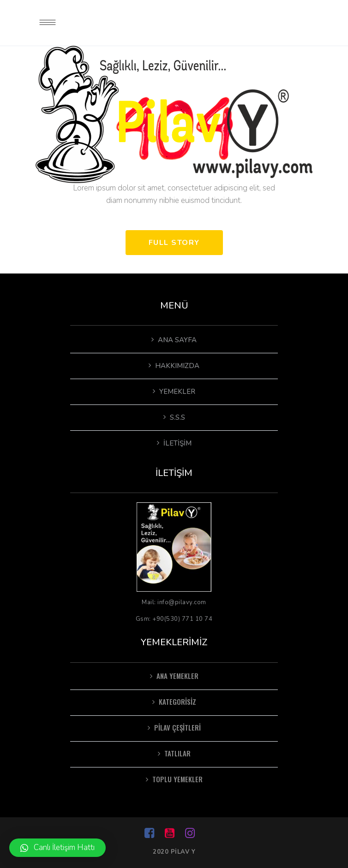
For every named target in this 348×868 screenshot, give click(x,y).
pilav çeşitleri (177, 727)
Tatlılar (177, 753)
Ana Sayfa (177, 340)
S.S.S (177, 417)
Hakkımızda (177, 366)
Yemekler (177, 392)
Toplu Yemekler (177, 779)
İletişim (177, 443)
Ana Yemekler (177, 676)
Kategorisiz (177, 702)
